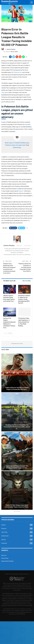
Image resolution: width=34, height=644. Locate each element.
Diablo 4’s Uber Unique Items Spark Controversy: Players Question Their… (17, 506)
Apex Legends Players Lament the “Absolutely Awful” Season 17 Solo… (17, 467)
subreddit (28, 124)
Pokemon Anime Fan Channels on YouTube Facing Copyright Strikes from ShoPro (25, 267)
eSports (3, 525)
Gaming (4, 25)
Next (10, 333)
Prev (6, 333)
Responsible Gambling (7, 561)
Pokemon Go (17, 72)
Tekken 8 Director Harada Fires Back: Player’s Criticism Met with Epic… (17, 388)
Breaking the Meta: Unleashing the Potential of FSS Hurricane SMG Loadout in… (17, 427)
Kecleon (21, 191)
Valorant (4, 540)
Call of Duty (4, 532)
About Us (4, 555)
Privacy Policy (5, 558)
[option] (17, 432)
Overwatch (4, 543)
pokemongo (17, 147)
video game (5, 92)
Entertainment (5, 536)
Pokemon (9, 25)
